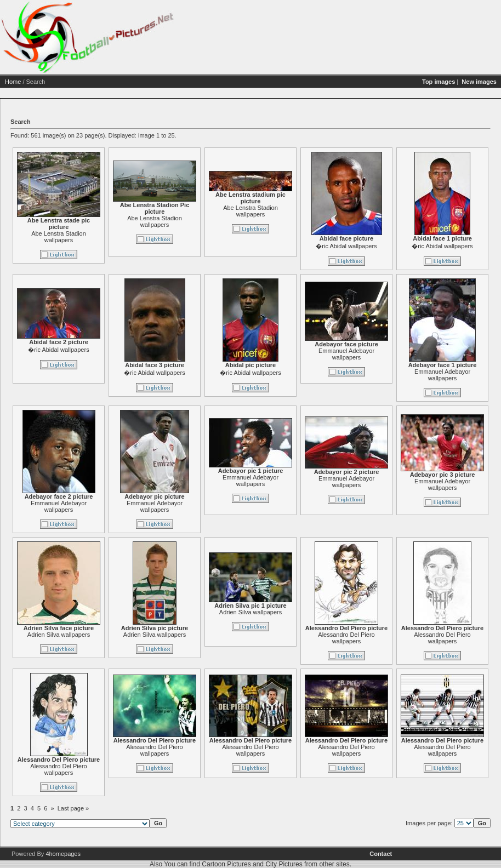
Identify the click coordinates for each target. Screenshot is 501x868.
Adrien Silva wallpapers (59, 635)
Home (13, 82)
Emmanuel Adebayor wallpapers (346, 354)
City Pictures (284, 864)
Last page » (73, 808)
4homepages (63, 854)
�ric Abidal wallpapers (346, 246)
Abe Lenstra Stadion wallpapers (59, 237)
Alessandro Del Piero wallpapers (346, 638)
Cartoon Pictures (226, 864)
